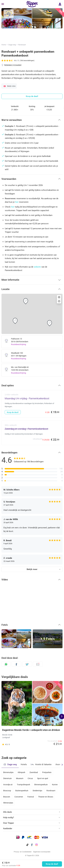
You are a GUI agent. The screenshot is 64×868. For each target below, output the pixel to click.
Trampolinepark (23, 785)
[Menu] (3, 4)
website (37, 267)
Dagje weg (12, 45)
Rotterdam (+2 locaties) (13, 65)
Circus (30, 778)
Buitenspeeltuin (22, 791)
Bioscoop (7, 791)
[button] (32, 120)
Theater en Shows (46, 797)
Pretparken (47, 772)
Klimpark (21, 772)
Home (4, 45)
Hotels (24, 764)
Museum (20, 778)
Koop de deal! (52, 864)
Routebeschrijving (19, 344)
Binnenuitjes (8, 772)
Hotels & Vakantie (41, 764)
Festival (31, 797)
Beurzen (7, 797)
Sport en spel (43, 778)
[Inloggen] (60, 4)
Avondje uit (8, 785)
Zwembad (34, 772)
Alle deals (8, 812)
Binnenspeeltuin (41, 785)
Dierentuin (7, 778)
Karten (55, 785)
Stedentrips (37, 791)
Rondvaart (22, 45)
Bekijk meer (32, 569)
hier (17, 202)
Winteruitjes (8, 803)
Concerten (19, 797)
